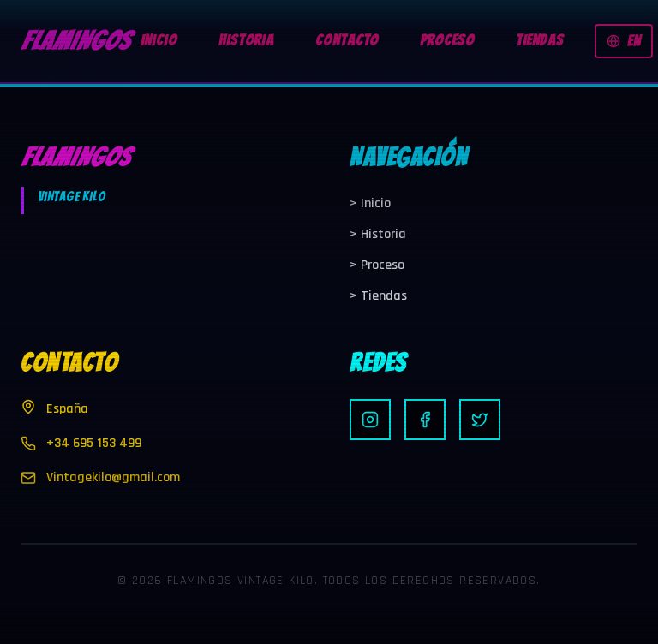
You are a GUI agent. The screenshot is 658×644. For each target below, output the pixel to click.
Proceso (377, 265)
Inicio (370, 203)
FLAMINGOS (75, 41)
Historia (378, 234)
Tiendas (378, 296)
